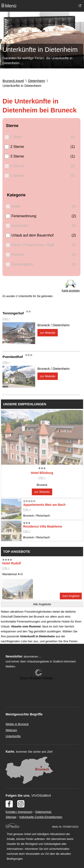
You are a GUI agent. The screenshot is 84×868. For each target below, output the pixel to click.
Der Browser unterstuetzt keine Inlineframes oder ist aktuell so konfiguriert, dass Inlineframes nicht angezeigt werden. (38, 698)
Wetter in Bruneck (17, 724)
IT (80, 6)
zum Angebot (71, 596)
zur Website (47, 333)
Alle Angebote (42, 604)
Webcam (11, 730)
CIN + (6, 319)
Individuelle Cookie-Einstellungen (41, 817)
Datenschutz (43, 812)
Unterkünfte (13, 736)
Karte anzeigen (71, 291)
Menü (11, 6)
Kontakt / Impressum (19, 812)
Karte (10, 751)
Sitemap (11, 817)
